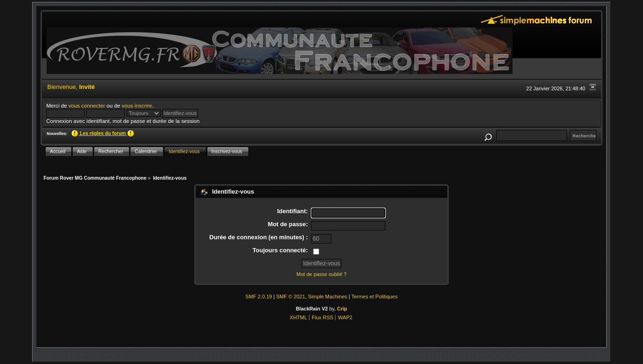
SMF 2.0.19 (259, 297)
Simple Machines (328, 297)
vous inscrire (137, 105)
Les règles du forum (103, 133)
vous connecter (87, 105)
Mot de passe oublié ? (321, 274)
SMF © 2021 (291, 297)
